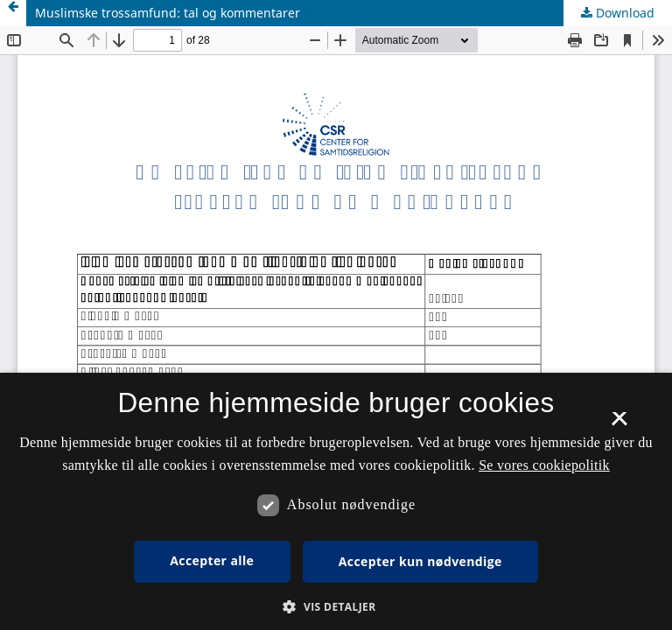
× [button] (619, 424)
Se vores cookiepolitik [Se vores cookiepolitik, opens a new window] (544, 465)
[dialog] (336, 501)
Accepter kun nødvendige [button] (420, 561)
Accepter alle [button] (212, 560)
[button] (336, 607)
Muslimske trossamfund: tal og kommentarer (168, 13)
